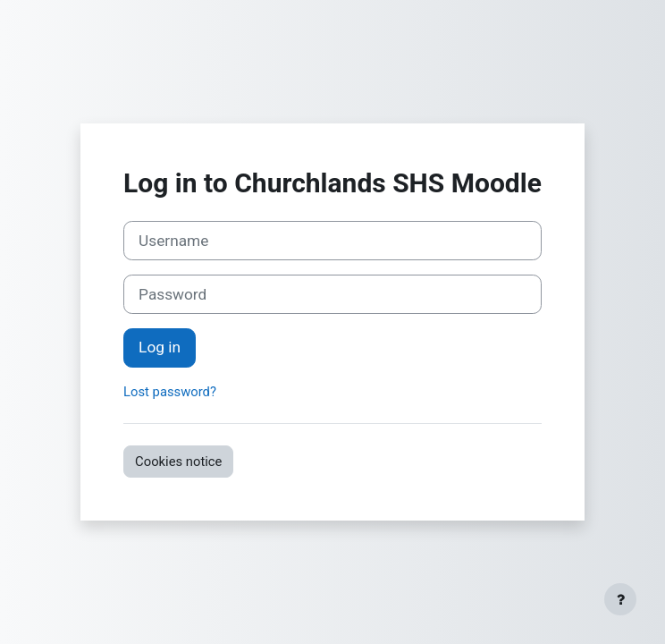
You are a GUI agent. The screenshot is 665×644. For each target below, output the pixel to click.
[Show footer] (620, 599)
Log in (160, 347)
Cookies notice (178, 462)
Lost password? (170, 392)
